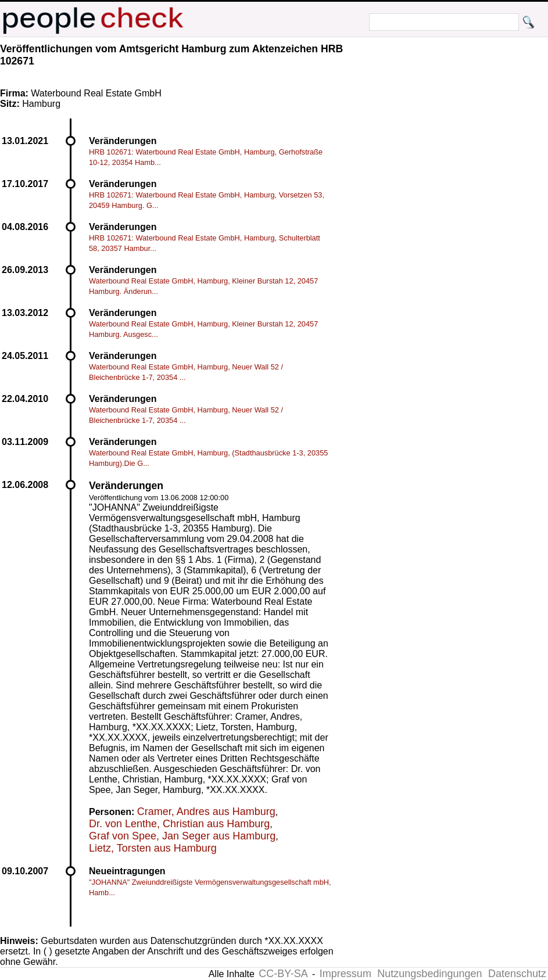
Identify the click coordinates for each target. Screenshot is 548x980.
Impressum (345, 974)
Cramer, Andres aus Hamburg (206, 812)
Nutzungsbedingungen (429, 974)
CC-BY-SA (283, 974)
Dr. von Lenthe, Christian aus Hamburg (179, 824)
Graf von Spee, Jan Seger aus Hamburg (182, 836)
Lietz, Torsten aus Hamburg (153, 848)
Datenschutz (517, 974)
